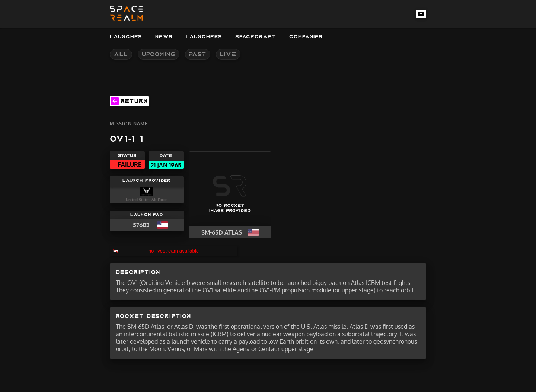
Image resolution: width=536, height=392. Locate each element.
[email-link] (421, 14)
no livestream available (174, 251)
